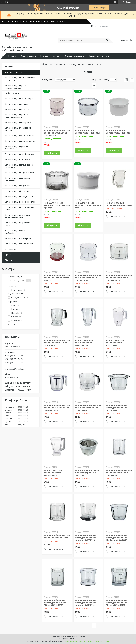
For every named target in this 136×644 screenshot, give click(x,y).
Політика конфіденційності (98, 641)
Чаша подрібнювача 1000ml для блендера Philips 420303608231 (55, 603)
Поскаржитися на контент (75, 641)
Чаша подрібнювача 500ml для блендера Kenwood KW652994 (86, 538)
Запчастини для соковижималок (20, 202)
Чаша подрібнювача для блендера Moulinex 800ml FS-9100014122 (57, 408)
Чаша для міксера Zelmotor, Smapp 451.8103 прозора (57, 205)
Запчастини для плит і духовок (19, 154)
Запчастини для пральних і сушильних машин (17, 116)
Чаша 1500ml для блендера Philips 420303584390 (53, 473)
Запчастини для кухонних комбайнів (17, 148)
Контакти (56, 56)
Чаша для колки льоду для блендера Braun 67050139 (87, 473)
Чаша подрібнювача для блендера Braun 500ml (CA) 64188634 (119, 278)
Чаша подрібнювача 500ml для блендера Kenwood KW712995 (86, 603)
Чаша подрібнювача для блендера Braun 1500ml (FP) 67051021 (88, 408)
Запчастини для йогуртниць (18, 191)
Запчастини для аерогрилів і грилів (18, 224)
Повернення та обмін (99, 56)
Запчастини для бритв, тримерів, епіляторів (20, 79)
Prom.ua (82, 636)
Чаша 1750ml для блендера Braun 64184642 (119, 204)
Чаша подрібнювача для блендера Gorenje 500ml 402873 (57, 278)
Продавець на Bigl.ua (68, 639)
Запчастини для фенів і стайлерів (16, 232)
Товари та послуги (14, 72)
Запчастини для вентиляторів (19, 99)
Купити (53, 153)
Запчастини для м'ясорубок (18, 122)
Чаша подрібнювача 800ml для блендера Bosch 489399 (117, 408)
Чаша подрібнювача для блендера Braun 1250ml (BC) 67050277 (57, 343)
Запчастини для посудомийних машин (19, 208)
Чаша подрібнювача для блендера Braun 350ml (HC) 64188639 (119, 473)
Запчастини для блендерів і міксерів (18, 129)
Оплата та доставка (75, 56)
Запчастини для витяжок (17, 104)
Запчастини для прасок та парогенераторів (17, 87)
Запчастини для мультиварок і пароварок (19, 166)
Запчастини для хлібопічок (17, 159)
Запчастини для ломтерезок (18, 238)
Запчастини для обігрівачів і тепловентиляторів (18, 216)
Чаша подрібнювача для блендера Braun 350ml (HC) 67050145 (57, 133)
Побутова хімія (12, 93)
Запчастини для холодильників (19, 136)
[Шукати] (107, 40)
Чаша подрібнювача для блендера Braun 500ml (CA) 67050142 (88, 278)
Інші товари (10, 249)
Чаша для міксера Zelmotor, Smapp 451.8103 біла (88, 205)
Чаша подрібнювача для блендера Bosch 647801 (57, 537)
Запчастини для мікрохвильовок (20, 141)
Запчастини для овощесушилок (20, 196)
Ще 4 (13, 324)
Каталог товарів (28, 56)
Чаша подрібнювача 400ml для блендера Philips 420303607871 (117, 603)
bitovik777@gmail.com (15, 369)
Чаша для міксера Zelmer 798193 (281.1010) (118, 132)
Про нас (44, 56)
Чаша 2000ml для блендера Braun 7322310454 (115, 343)
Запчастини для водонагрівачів (20, 173)
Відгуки (8, 260)
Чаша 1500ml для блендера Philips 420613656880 (84, 343)
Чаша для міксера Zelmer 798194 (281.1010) (87, 132)
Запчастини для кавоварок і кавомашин (18, 179)
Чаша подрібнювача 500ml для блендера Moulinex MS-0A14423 (117, 538)
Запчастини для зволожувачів (19, 244)
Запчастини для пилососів (17, 109)
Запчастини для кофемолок (18, 186)
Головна (12, 56)
